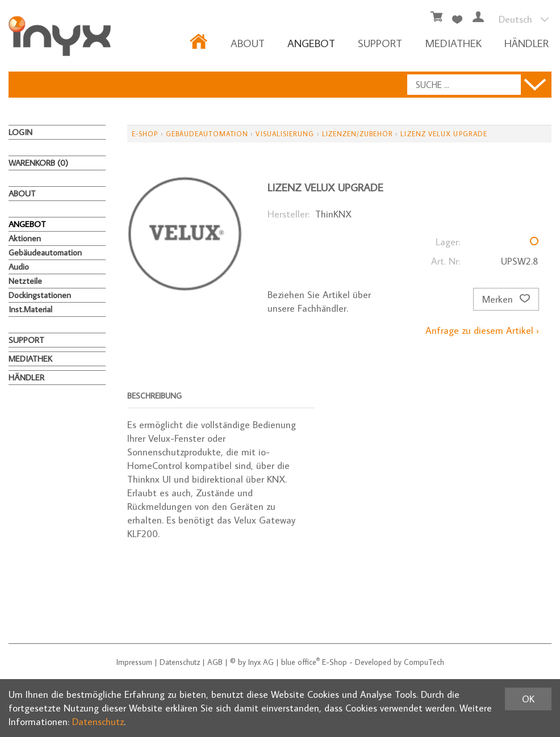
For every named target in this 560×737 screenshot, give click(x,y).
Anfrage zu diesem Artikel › (482, 330)
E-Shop (145, 134)
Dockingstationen (40, 295)
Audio (19, 267)
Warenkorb (38, 163)
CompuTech (424, 662)
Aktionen (25, 238)
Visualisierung (285, 134)
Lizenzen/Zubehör (358, 134)
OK (528, 699)
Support (380, 43)
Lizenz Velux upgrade (444, 134)
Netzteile (25, 281)
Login (20, 132)
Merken (506, 299)
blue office (300, 662)
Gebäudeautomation (45, 252)
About (248, 43)
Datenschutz (180, 662)
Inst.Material (30, 309)
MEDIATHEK (453, 43)
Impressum (134, 662)
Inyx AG (261, 662)
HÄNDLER (526, 43)
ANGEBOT (311, 43)
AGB (215, 662)
